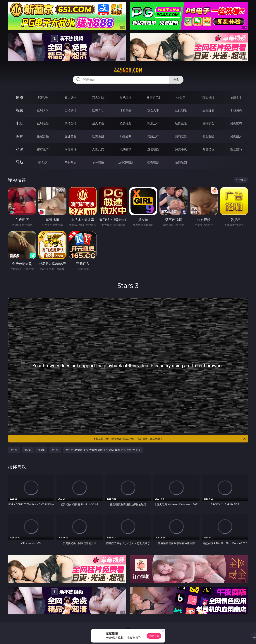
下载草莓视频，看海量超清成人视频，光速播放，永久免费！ (170, 439)
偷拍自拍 (71, 123)
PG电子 (43, 97)
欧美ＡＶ (98, 110)
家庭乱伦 (71, 149)
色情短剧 (181, 162)
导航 (20, 162)
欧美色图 (98, 136)
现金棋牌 (208, 97)
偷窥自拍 (43, 136)
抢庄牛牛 (236, 97)
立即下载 (154, 636)
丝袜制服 (181, 110)
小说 (20, 149)
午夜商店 (71, 162)
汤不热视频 (126, 162)
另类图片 (236, 136)
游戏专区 (126, 97)
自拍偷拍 (71, 110)
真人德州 (71, 97)
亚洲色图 (71, 136)
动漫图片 (126, 136)
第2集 (28, 450)
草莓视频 (98, 162)
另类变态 (236, 123)
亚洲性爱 (43, 123)
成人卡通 (98, 123)
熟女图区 (208, 136)
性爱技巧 (236, 149)
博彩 (20, 97)
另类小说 (181, 149)
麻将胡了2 (153, 97)
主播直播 (208, 110)
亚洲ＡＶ (43, 110)
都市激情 (43, 149)
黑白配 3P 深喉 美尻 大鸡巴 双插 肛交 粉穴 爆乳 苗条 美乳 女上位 (103, 450)
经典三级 (181, 123)
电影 (20, 123)
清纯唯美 (181, 136)
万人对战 (98, 97)
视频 (20, 110)
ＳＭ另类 (236, 110)
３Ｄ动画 (126, 110)
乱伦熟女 (208, 123)
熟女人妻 (153, 110)
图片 (20, 136)
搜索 (176, 80)
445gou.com (128, 70)
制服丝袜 (153, 123)
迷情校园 (153, 149)
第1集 (14, 450)
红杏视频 (153, 162)
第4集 (55, 450)
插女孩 (43, 162)
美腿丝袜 (153, 136)
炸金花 (181, 97)
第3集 (41, 450)
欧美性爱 (126, 123)
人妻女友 (98, 149)
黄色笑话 (208, 149)
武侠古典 (126, 149)
